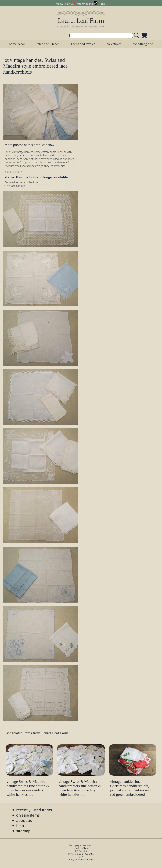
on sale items (28, 815)
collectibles (114, 44)
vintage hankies (16, 186)
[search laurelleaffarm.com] (137, 35)
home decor (17, 44)
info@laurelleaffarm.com (81, 860)
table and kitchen (48, 44)
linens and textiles (83, 44)
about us (24, 820)
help (20, 826)
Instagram (82, 4)
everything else (143, 44)
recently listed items (34, 810)
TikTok (102, 4)
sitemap (23, 831)
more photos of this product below (29, 145)
